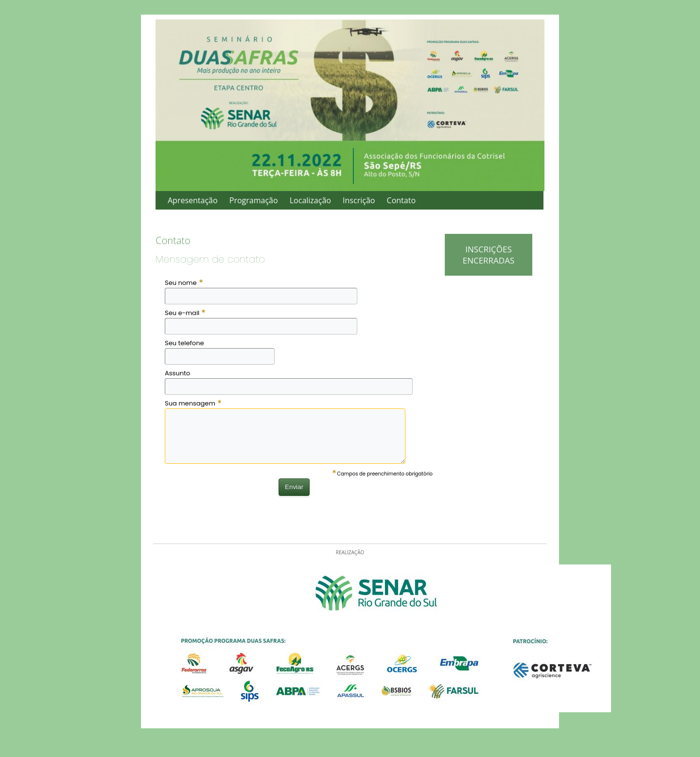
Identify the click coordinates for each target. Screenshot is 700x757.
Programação (254, 200)
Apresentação (193, 200)
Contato (401, 200)
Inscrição (359, 200)
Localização (310, 200)
